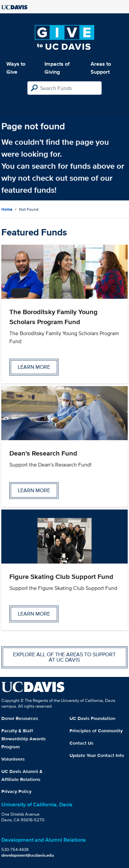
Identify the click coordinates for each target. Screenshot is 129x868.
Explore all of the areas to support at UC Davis (64, 657)
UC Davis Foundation (92, 718)
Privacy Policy (16, 791)
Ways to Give (16, 68)
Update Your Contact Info (97, 755)
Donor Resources (20, 718)
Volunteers (13, 759)
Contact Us (82, 743)
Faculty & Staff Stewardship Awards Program (24, 739)
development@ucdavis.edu (28, 855)
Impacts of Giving (57, 68)
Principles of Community (96, 731)
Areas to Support (101, 68)
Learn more (34, 367)
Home (7, 209)
